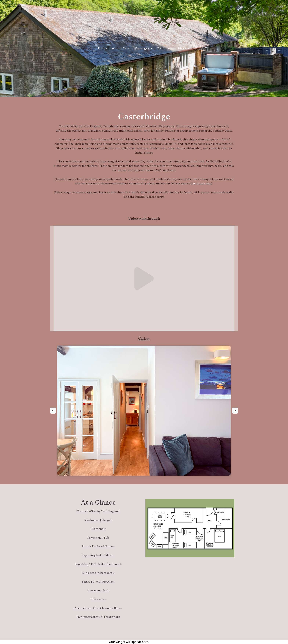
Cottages (144, 48)
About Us (121, 48)
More (184, 48)
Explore (165, 48)
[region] (144, 411)
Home (103, 48)
